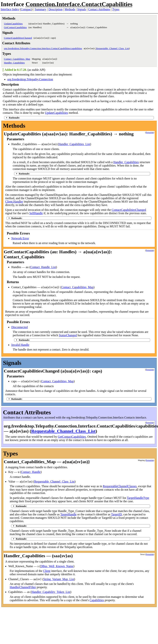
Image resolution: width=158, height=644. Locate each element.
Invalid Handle (20, 345)
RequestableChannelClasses (120, 486)
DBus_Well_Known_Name (57, 566)
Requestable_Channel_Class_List (112, 48)
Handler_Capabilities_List (74, 144)
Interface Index (10, 9)
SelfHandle (36, 213)
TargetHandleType (138, 498)
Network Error (20, 238)
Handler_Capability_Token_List (51, 592)
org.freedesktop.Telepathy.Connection (30, 79)
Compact (26, 9)
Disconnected (19, 327)
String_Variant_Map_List (59, 579)
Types (116, 9)
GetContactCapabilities (15, 27)
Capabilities (97, 600)
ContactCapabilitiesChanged (18, 38)
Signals (82, 9)
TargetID (116, 514)
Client (47, 571)
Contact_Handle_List (43, 267)
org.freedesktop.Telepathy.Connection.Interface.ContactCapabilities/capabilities (43, 48)
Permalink (150, 132)
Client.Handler (14, 202)
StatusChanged (68, 335)
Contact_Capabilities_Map (17, 59)
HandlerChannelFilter (23, 587)
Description (56, 9)
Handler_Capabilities (14, 63)
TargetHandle (68, 514)
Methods (70, 9)
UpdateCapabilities (13, 24)
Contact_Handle (31, 472)
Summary (41, 9)
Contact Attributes (99, 9)
